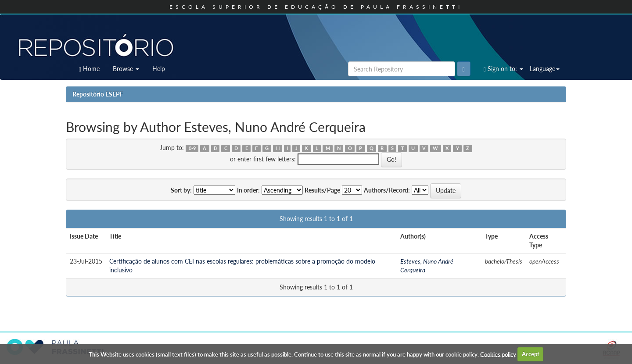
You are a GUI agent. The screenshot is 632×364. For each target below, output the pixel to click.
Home (89, 69)
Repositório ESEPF (98, 94)
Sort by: (181, 190)
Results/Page (322, 190)
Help (159, 69)
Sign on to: (503, 69)
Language (545, 69)
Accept (531, 354)
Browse (126, 69)
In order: (248, 190)
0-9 (192, 148)
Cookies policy (498, 354)
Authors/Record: (387, 190)
